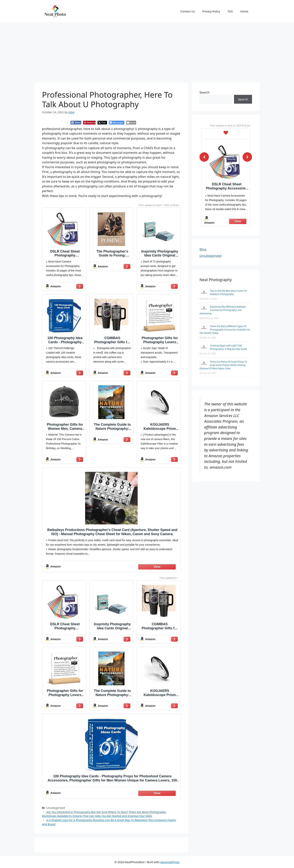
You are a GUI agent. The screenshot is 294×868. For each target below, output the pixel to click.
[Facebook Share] (76, 123)
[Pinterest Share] (89, 123)
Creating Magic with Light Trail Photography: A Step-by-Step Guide (228, 347)
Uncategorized (210, 256)
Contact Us (187, 11)
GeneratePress (170, 862)
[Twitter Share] (102, 123)
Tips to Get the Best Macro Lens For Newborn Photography (228, 292)
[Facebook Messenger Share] (117, 123)
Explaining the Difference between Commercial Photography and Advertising (223, 310)
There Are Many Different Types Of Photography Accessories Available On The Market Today (225, 330)
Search (205, 92)
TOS (230, 11)
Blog (203, 249)
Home (244, 11)
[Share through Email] (131, 123)
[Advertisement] (147, 51)
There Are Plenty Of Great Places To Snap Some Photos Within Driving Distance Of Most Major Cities (223, 365)
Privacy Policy (211, 11)
